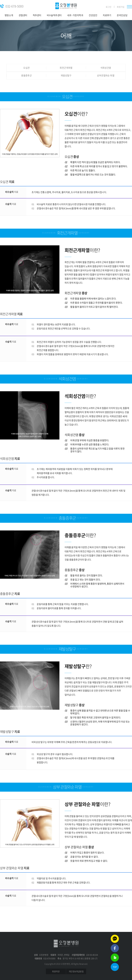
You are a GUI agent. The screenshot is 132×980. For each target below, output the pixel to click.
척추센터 (37, 15)
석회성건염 (106, 68)
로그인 (108, 7)
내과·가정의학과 (75, 15)
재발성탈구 (66, 76)
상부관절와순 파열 (106, 76)
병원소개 (9, 15)
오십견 (26, 68)
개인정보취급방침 (76, 971)
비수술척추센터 (54, 15)
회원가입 (121, 7)
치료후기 (107, 15)
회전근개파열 (66, 68)
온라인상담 (122, 15)
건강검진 (93, 15)
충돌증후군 (26, 76)
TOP (115, 967)
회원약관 (56, 971)
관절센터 (23, 15)
